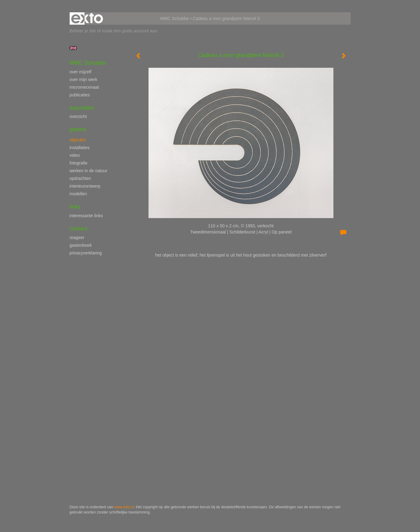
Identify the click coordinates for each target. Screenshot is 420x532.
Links (75, 207)
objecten (78, 140)
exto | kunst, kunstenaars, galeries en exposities (87, 18)
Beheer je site (83, 31)
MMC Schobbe (175, 18)
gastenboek (81, 245)
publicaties (80, 95)
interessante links (86, 216)
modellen (78, 194)
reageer (77, 238)
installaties (80, 148)
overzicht (78, 116)
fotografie (79, 163)
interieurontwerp (85, 186)
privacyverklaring (86, 253)
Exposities (82, 108)
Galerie (78, 129)
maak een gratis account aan (130, 31)
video (75, 155)
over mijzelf (81, 72)
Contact (79, 229)
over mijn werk (84, 79)
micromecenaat (84, 87)
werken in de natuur (89, 171)
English (73, 48)
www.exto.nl (124, 507)
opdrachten (80, 178)
